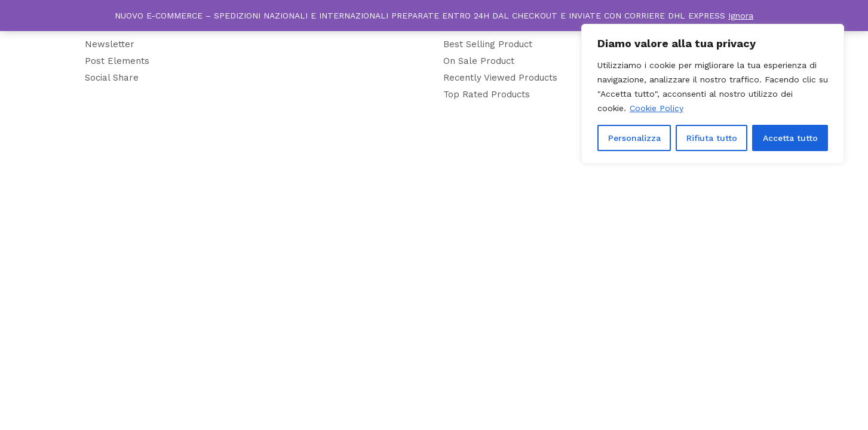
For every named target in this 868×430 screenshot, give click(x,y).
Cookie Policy (657, 108)
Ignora (741, 16)
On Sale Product (479, 61)
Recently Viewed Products (500, 78)
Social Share (112, 78)
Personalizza (634, 138)
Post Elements (117, 61)
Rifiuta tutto (712, 138)
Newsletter (110, 44)
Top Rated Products (487, 94)
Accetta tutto (790, 138)
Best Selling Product (488, 44)
